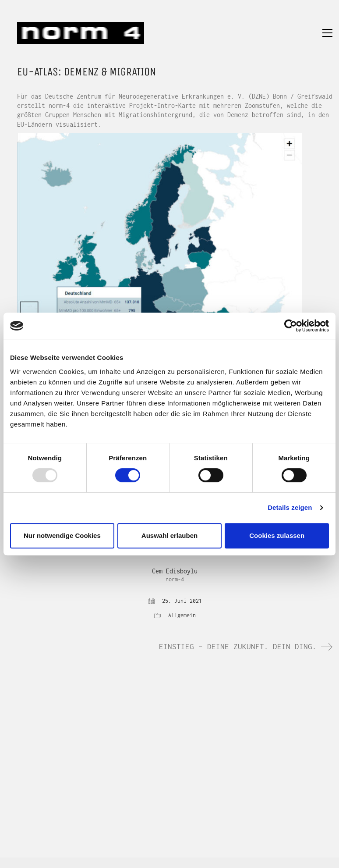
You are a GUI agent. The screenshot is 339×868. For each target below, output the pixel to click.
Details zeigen (290, 507)
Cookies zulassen (277, 535)
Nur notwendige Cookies (62, 535)
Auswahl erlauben (169, 535)
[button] (327, 33)
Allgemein (182, 615)
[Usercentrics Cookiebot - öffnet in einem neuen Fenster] (291, 326)
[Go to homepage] (81, 33)
